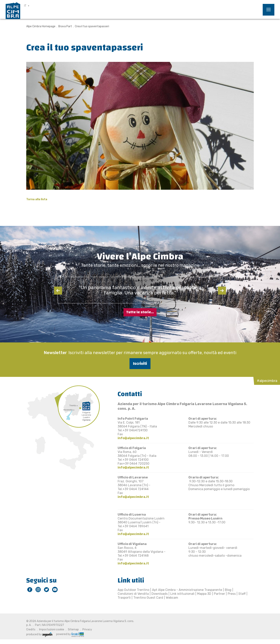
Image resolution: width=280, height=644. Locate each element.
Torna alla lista (37, 199)
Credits (31, 630)
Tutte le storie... (140, 312)
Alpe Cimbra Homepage (41, 26)
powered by (70, 634)
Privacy (87, 630)
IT (25, 6)
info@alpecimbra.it (133, 438)
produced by (39, 634)
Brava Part (65, 26)
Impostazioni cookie (52, 630)
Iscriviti (140, 364)
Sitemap (73, 630)
